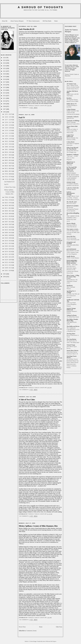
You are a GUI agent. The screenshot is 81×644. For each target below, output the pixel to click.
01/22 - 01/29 (8, 262)
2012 (5, 96)
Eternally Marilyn (71, 189)
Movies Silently (71, 223)
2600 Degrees (53, 641)
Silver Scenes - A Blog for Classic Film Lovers (73, 277)
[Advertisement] (40, 15)
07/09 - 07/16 (8, 197)
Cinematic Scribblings (73, 121)
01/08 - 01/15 (8, 268)
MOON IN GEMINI (73, 206)
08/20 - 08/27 (8, 166)
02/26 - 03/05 (8, 249)
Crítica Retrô (70, 142)
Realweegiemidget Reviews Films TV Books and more (72, 262)
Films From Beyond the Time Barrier (72, 148)
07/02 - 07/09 (8, 200)
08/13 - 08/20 (8, 168)
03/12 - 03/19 (8, 243)
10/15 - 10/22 (8, 144)
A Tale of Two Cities (10, 187)
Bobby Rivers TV (72, 104)
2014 (5, 90)
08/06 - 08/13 (8, 171)
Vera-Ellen (69, 165)
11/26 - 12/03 (8, 128)
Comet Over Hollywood (70, 136)
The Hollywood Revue (73, 326)
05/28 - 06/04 (8, 214)
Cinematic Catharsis (73, 117)
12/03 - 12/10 (8, 125)
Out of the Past (71, 236)
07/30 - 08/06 (8, 174)
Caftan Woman (71, 109)
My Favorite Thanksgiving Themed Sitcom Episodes (72, 209)
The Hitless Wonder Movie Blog (72, 320)
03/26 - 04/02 (8, 238)
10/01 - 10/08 (8, 149)
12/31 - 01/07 (8, 114)
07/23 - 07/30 (8, 177)
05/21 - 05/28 (8, 216)
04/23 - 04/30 (8, 227)
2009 (5, 104)
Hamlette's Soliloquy (73, 155)
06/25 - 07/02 (8, 203)
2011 (5, 98)
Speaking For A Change (71, 292)
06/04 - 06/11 (8, 211)
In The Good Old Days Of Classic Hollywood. (72, 169)
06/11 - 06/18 (8, 208)
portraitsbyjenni (71, 249)
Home (56, 21)
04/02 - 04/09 (8, 235)
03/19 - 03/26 (8, 241)
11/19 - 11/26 (8, 130)
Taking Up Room (72, 315)
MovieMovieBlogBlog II (73, 214)
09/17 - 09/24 (8, 155)
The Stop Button (71, 339)
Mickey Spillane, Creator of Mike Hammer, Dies (9, 192)
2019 (5, 77)
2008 (5, 106)
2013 (5, 93)
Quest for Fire (70, 118)
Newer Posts (22, 627)
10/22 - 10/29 (8, 141)
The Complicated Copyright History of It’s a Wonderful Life (73, 330)
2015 (5, 87)
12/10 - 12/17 (8, 122)
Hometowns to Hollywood (71, 163)
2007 (5, 109)
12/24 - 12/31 (8, 117)
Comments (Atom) (31, 631)
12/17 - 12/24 (8, 120)
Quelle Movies (71, 256)
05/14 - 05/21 (8, 219)
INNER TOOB (71, 182)
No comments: (24, 108)
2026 (5, 58)
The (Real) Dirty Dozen (73, 317)
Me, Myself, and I (72, 202)
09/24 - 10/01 (8, 152)
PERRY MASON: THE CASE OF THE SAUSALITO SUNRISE (73, 113)
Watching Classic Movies (72, 357)
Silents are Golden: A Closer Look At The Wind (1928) (72, 131)
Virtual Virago (71, 345)
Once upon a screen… (73, 229)
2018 (5, 79)
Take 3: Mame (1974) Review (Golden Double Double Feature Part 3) (73, 87)
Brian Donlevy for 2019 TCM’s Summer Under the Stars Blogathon (73, 252)
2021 (5, 71)
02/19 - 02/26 (8, 252)
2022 (5, 68)
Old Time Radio (47, 21)
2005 (5, 274)
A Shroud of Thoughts (40, 7)
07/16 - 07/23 (8, 179)
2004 (5, 277)
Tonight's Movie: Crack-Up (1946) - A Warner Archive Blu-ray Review (73, 198)
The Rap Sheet (71, 334)
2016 (5, 85)
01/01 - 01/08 (8, 271)
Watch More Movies (72, 351)
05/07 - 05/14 (8, 222)
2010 (5, 101)
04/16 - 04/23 (8, 230)
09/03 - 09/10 (8, 160)
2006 (5, 112)
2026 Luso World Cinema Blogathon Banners (71, 304)
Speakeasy (70, 285)
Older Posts (59, 627)
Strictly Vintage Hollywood (71, 309)
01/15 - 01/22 (8, 265)
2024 (5, 63)
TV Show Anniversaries (33, 21)
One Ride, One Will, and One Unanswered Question (73, 296)
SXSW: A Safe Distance (73, 258)
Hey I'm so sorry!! (71, 203)
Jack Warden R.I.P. (9, 182)
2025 (5, 60)
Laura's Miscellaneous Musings (71, 193)
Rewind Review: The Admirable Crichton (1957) (72, 281)
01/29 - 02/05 (8, 260)
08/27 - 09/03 (8, 163)
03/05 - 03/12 (8, 246)
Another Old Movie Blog (72, 92)
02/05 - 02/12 (8, 257)
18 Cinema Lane (71, 84)
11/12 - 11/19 (8, 133)
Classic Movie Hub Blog (72, 127)
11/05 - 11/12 (8, 136)
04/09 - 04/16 (8, 233)
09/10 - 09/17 (8, 158)
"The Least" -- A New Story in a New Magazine (72, 158)
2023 (5, 66)
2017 (5, 82)
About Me (5, 21)
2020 (5, 74)
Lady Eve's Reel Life (73, 188)
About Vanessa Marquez (17, 21)
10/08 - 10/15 (8, 147)
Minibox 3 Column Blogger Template (33, 641)
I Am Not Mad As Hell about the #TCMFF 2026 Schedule (73, 232)
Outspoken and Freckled (71, 243)
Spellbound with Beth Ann (73, 300)
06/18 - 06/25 (8, 205)
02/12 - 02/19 (8, 254)
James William (46, 641)
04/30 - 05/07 (8, 224)
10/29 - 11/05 (8, 139)
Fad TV (6, 184)
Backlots (69, 98)
